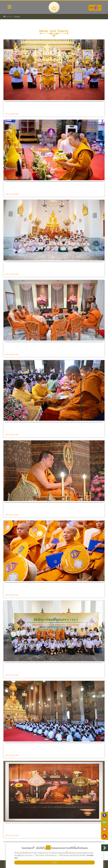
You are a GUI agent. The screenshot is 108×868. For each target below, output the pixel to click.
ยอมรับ (55, 862)
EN (95, 8)
